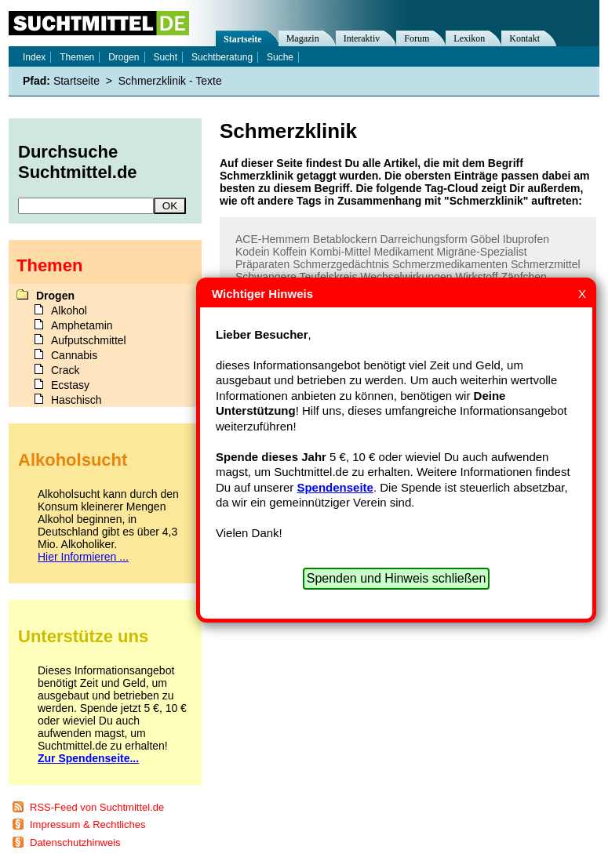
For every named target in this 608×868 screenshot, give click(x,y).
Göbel (485, 239)
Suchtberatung (222, 57)
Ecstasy (70, 385)
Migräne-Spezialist (482, 252)
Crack (66, 370)
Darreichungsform (423, 239)
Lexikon (469, 38)
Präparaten (262, 264)
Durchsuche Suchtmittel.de (78, 162)
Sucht (165, 57)
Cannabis (74, 355)
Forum (417, 38)
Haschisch (76, 400)
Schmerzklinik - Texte (170, 81)
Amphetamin (82, 325)
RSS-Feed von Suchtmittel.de (97, 807)
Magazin (303, 38)
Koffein (289, 252)
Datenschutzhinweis (75, 843)
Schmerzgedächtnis (341, 264)
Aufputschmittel (89, 340)
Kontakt (524, 38)
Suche (280, 57)
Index (34, 57)
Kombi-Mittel (340, 252)
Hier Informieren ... (83, 557)
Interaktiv (362, 38)
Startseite (243, 39)
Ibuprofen (526, 239)
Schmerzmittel (546, 264)
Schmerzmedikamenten (450, 264)
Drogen (124, 57)
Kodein (253, 252)
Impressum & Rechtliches (87, 824)
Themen (77, 57)
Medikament (403, 252)
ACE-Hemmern (273, 239)
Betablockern (345, 239)
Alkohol (69, 311)
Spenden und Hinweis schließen (397, 578)
